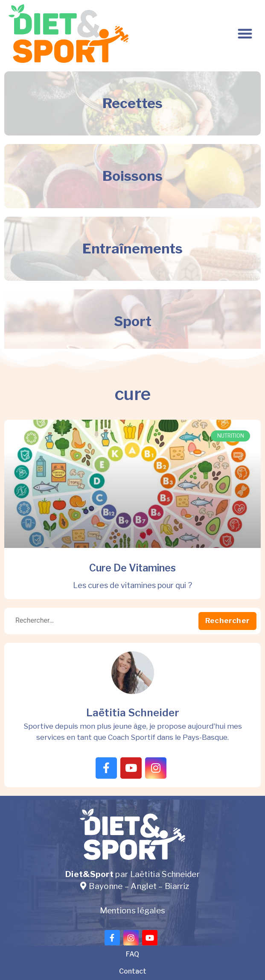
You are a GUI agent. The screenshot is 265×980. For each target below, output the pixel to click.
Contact (133, 971)
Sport (133, 321)
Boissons (132, 176)
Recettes (132, 103)
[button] (245, 33)
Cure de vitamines (132, 568)
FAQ (132, 954)
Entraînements (132, 249)
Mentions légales (133, 911)
